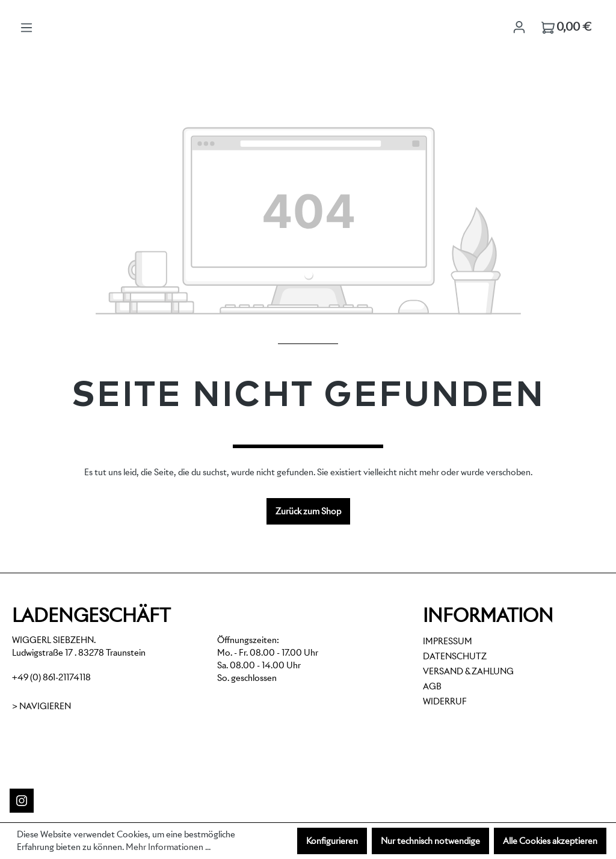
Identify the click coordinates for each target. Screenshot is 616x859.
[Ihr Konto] (519, 27)
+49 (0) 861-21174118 (51, 677)
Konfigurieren (332, 841)
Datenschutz (455, 656)
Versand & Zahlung (468, 671)
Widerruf (445, 701)
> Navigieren (42, 706)
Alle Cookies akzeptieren (550, 841)
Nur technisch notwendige (430, 841)
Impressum (448, 641)
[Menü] (26, 28)
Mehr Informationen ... (168, 847)
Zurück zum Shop (308, 511)
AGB (432, 686)
